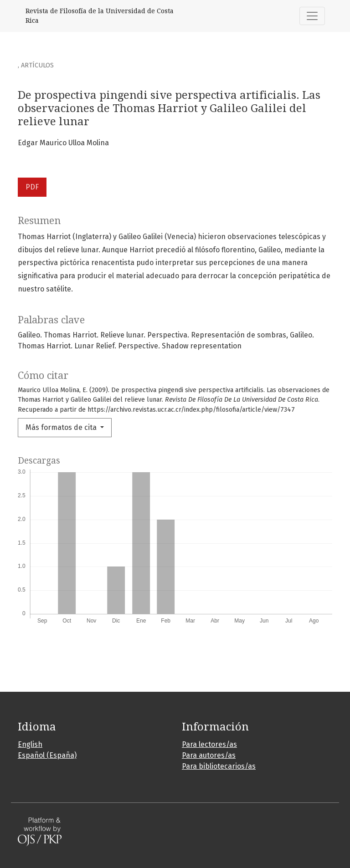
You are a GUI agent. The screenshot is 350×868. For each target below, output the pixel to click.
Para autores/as (209, 755)
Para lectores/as (209, 744)
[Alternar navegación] (312, 16)
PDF (32, 187)
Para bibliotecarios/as (219, 766)
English (30, 744)
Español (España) (47, 755)
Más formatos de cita (62, 427)
